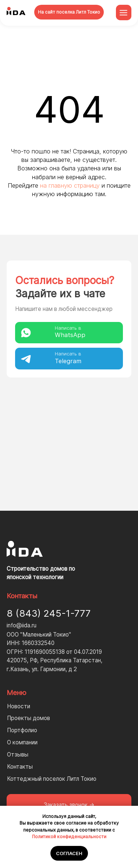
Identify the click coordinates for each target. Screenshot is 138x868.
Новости (19, 706)
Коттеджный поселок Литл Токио (52, 779)
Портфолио (22, 730)
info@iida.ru (22, 625)
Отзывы (18, 754)
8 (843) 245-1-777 (49, 613)
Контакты (20, 767)
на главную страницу (70, 185)
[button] (69, 805)
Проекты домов (29, 718)
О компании (22, 742)
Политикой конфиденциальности (69, 837)
